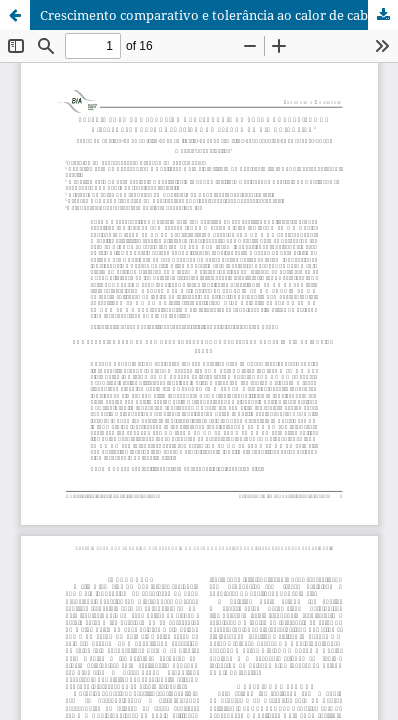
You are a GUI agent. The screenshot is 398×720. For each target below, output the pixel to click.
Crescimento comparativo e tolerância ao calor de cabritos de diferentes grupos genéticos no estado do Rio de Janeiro (219, 15)
